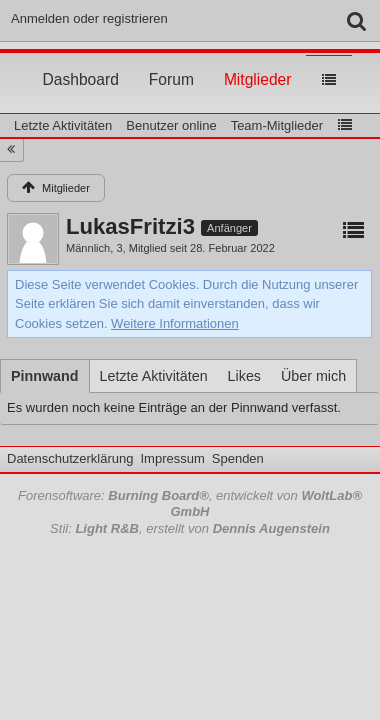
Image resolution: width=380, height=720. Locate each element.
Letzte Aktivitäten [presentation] (154, 376)
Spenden (238, 458)
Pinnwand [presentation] (45, 376)
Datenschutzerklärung (70, 458)
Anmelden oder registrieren (89, 18)
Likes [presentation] (244, 376)
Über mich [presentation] (313, 376)
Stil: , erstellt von (190, 528)
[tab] (45, 376)
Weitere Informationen (175, 323)
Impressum (172, 458)
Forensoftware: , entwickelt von (190, 504)
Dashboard (81, 61)
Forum (171, 61)
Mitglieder (258, 61)
